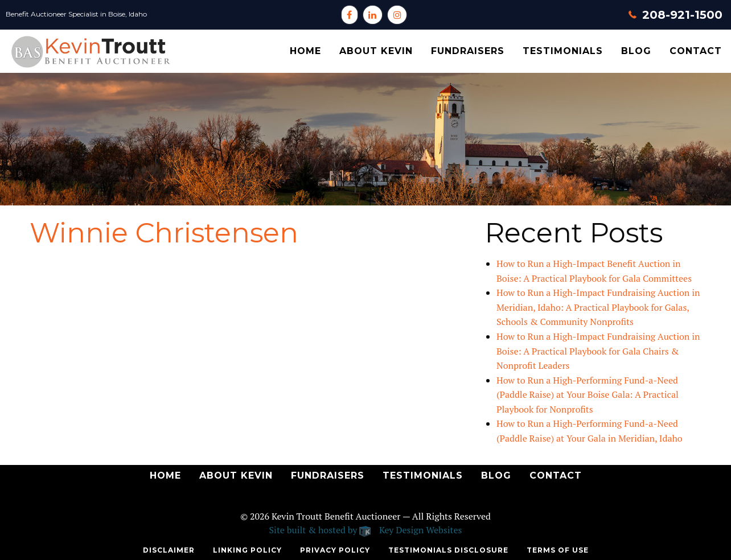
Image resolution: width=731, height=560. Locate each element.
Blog (636, 51)
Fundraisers (468, 51)
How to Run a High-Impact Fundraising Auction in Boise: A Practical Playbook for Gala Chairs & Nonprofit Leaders (598, 351)
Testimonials (563, 51)
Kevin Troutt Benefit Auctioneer (336, 516)
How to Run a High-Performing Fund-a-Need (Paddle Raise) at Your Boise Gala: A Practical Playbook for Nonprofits (588, 395)
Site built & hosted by (366, 530)
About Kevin (376, 51)
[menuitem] (305, 51)
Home (305, 51)
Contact (696, 51)
